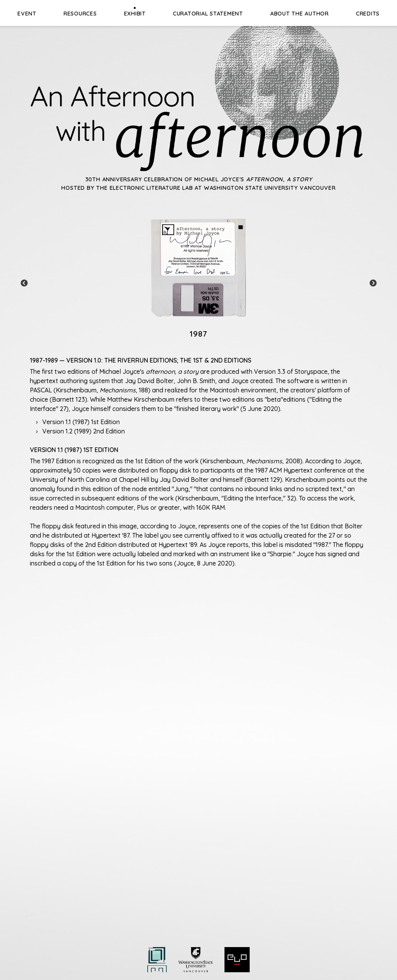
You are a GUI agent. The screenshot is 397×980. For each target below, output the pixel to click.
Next (373, 284)
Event (27, 14)
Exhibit (135, 14)
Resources (80, 14)
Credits (368, 14)
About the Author (299, 14)
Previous (24, 284)
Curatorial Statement (208, 14)
